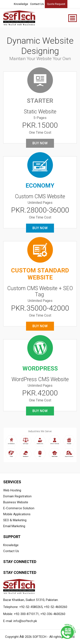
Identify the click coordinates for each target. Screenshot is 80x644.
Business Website (16, 502)
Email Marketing (14, 526)
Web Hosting (12, 490)
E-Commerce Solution (19, 508)
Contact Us (37, 4)
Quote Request (56, 4)
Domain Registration (17, 496)
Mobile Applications (17, 514)
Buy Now (40, 143)
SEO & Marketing (15, 520)
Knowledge (21, 4)
